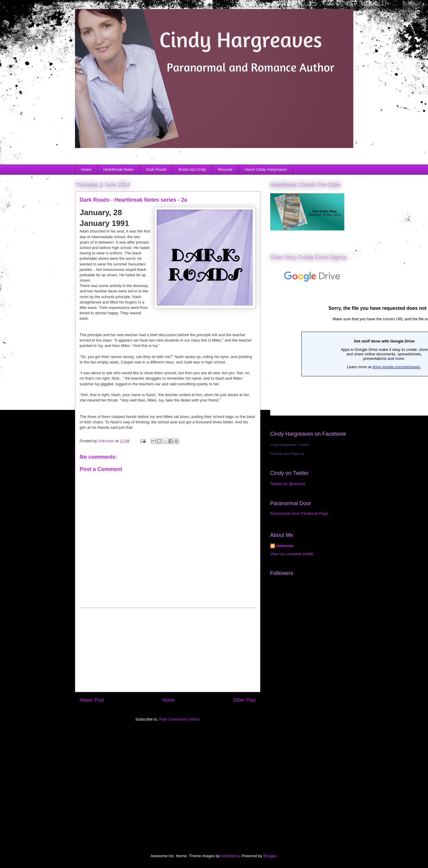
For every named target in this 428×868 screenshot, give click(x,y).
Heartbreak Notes (119, 169)
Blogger (270, 856)
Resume (225, 169)
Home (86, 169)
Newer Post (92, 700)
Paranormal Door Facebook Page (299, 513)
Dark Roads (156, 169)
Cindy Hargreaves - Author (290, 445)
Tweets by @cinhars (288, 484)
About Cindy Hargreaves (266, 169)
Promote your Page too (287, 454)
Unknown (285, 546)
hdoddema (230, 856)
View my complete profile (292, 554)
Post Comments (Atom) (180, 719)
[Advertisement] (168, 650)
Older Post (244, 700)
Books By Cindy (192, 169)
